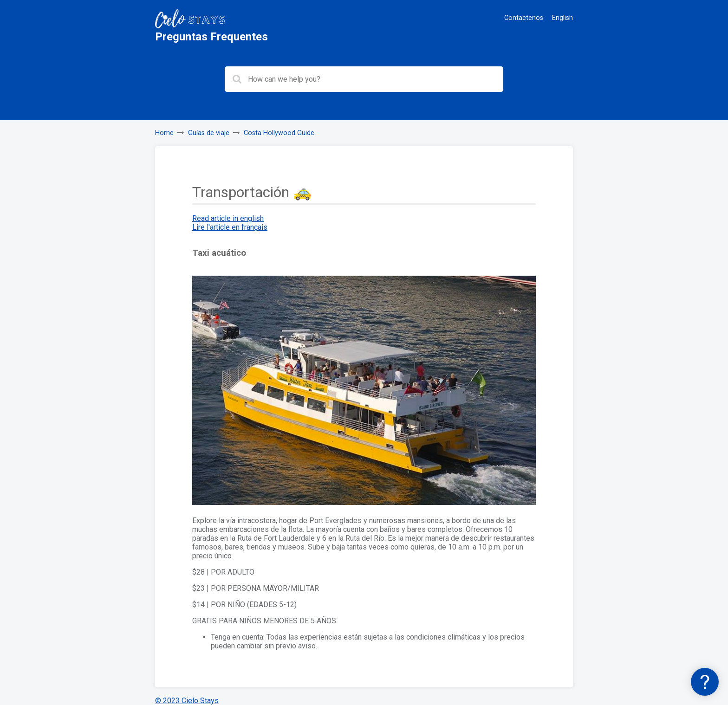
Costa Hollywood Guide (279, 133)
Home (164, 133)
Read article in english (228, 218)
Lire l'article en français (230, 227)
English (562, 18)
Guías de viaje (209, 133)
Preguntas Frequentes (211, 37)
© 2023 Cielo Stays (187, 701)
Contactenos (524, 18)
